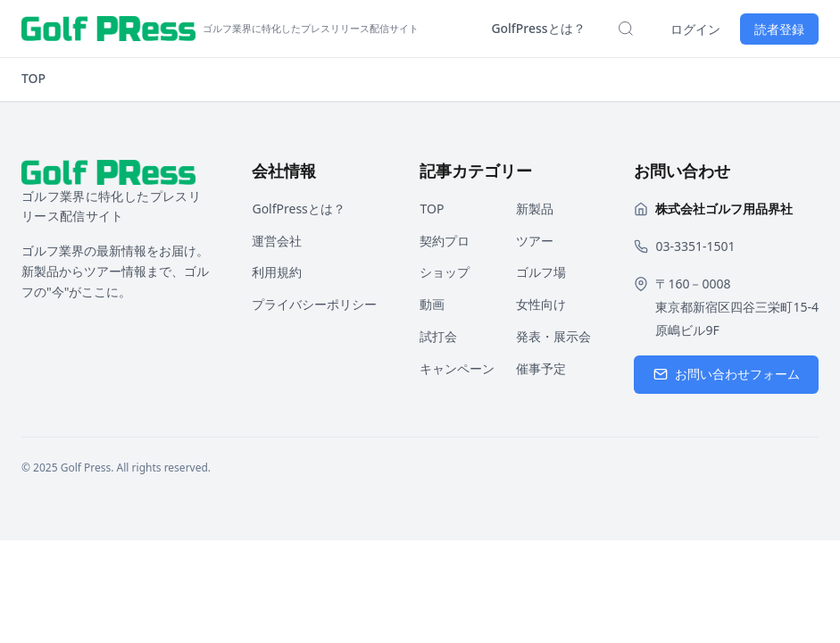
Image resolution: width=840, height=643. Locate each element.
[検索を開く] (626, 29)
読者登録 (779, 29)
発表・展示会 (553, 336)
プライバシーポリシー (314, 304)
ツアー (535, 241)
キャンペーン (457, 368)
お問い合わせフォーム (727, 374)
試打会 (438, 336)
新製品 (535, 209)
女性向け (541, 304)
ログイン (695, 29)
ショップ (445, 272)
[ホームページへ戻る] (220, 29)
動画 (432, 304)
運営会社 (277, 241)
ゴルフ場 (541, 272)
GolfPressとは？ (538, 28)
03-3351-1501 (695, 246)
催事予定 (541, 368)
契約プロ (445, 241)
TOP (33, 78)
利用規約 (277, 272)
